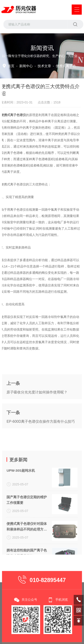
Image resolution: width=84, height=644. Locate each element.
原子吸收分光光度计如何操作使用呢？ (37, 411)
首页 (11, 66)
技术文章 (44, 66)
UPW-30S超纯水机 (21, 510)
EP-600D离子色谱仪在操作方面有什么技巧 (41, 440)
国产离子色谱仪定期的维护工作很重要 (27, 539)
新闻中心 (26, 66)
